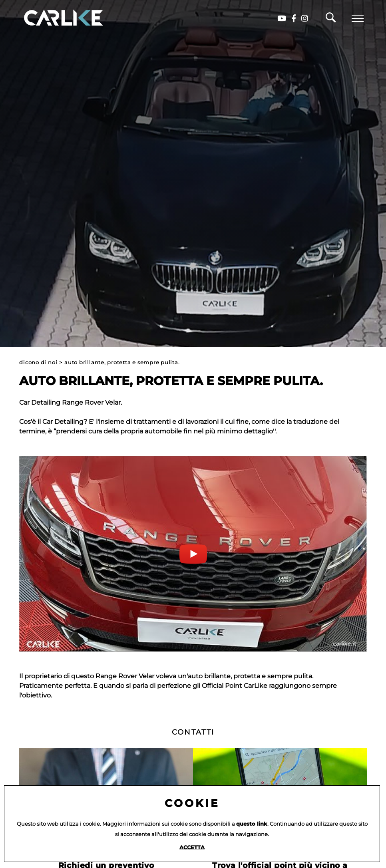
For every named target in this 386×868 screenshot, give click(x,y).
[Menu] (358, 18)
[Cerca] (331, 20)
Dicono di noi (38, 362)
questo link (252, 824)
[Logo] (52, 18)
